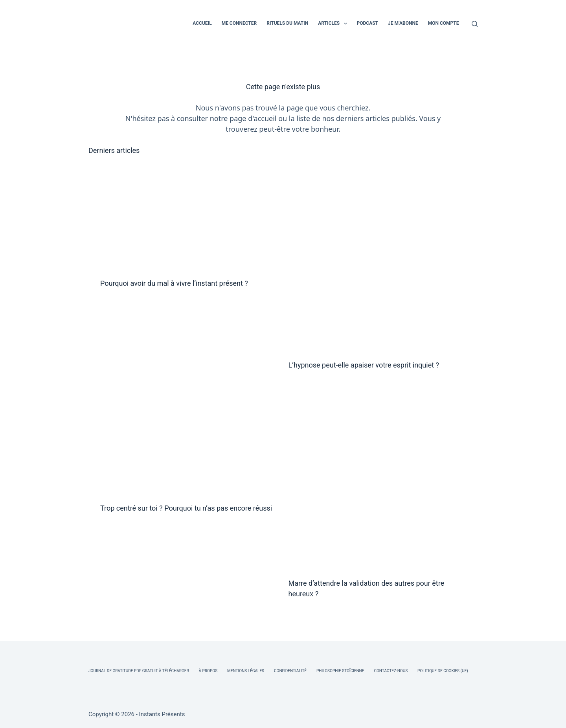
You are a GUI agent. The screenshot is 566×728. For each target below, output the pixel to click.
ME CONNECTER (239, 23)
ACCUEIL (202, 23)
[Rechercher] (475, 24)
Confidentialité (290, 671)
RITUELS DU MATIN (287, 23)
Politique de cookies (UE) (443, 671)
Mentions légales (246, 671)
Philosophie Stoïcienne (340, 671)
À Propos (208, 671)
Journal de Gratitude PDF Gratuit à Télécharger (139, 671)
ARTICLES (334, 24)
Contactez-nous (391, 671)
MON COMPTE (444, 23)
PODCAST (368, 23)
